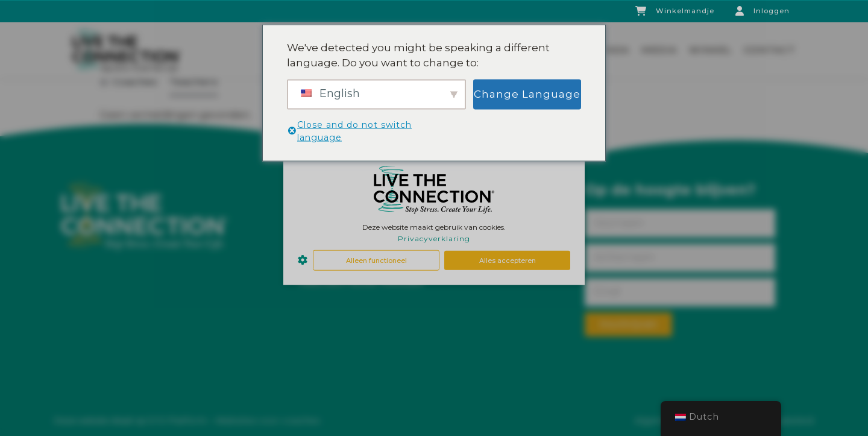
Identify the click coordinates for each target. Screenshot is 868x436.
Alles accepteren (508, 260)
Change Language (527, 93)
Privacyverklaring (434, 239)
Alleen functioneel (376, 260)
